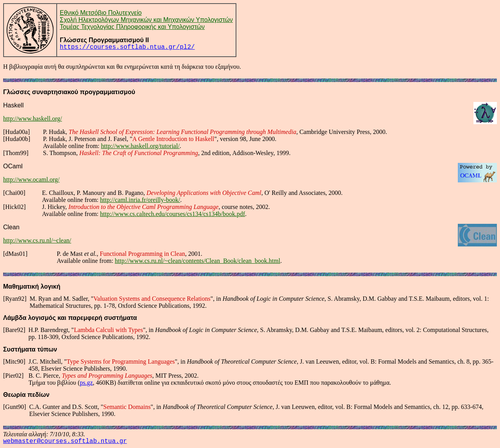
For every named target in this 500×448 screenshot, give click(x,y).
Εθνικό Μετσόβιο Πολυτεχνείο (101, 13)
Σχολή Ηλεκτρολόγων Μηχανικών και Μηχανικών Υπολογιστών (146, 20)
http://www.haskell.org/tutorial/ (140, 146)
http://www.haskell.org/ (33, 119)
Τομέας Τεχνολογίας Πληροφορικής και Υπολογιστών (132, 27)
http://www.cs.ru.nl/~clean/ (37, 240)
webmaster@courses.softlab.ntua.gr (65, 441)
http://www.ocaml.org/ (31, 179)
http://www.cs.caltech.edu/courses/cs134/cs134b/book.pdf (172, 214)
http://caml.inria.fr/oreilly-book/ (140, 200)
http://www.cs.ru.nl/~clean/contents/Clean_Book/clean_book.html (198, 261)
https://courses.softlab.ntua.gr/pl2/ (127, 47)
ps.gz (86, 383)
